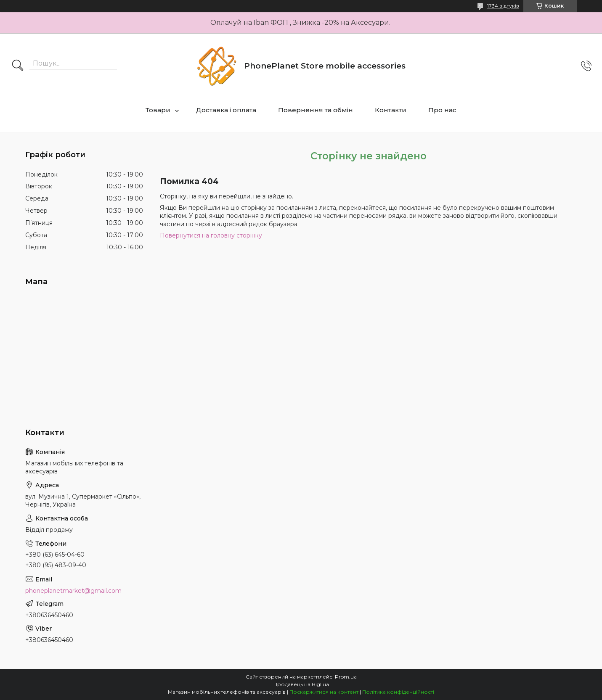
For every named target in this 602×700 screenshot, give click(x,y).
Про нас (442, 110)
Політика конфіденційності (398, 692)
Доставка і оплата (226, 110)
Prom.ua (346, 677)
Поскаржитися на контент (324, 692)
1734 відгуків (503, 6)
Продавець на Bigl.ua (301, 684)
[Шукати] (18, 66)
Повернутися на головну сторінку (211, 235)
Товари (158, 110)
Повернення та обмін (316, 110)
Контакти (391, 110)
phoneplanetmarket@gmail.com (73, 591)
